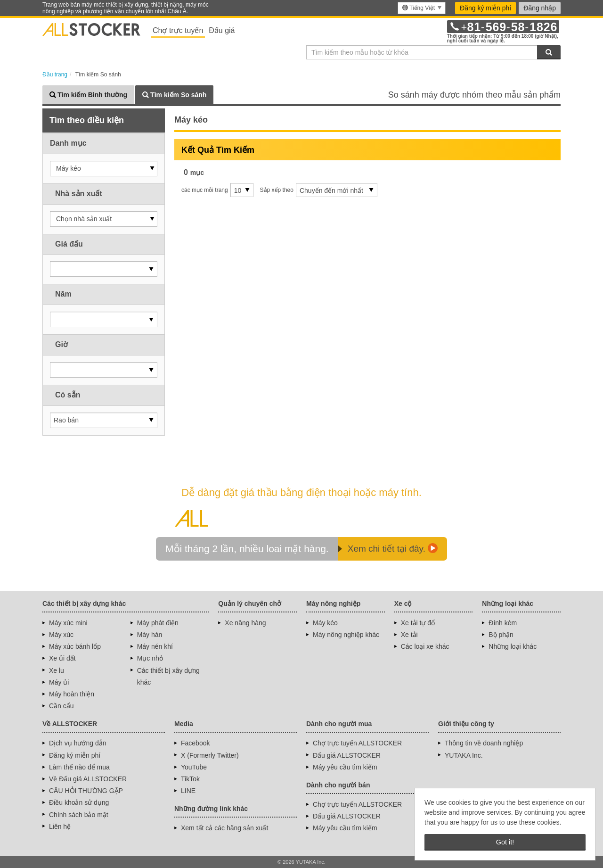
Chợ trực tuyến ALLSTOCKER (357, 743)
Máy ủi (59, 682)
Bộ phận (501, 635)
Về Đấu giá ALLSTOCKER (88, 779)
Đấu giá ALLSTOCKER (347, 755)
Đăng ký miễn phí (485, 8)
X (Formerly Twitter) (210, 755)
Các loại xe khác (425, 646)
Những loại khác (513, 646)
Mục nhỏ (150, 658)
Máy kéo (325, 623)
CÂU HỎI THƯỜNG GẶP (86, 791)
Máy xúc (61, 635)
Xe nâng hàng (245, 623)
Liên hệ (60, 827)
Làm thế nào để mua (79, 767)
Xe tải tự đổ (418, 623)
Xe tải (409, 635)
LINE (188, 791)
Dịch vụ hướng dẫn (78, 743)
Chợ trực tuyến (178, 30)
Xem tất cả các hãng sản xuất (224, 828)
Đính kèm (503, 623)
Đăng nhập (540, 8)
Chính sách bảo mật (79, 815)
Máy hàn (150, 635)
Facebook (195, 743)
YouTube (194, 767)
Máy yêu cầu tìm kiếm (345, 767)
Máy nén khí (155, 646)
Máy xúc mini (68, 623)
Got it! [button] (505, 842)
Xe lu (57, 670)
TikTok (190, 779)
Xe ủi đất (62, 658)
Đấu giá (222, 30)
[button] (104, 169)
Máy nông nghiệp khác (346, 635)
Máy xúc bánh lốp (75, 646)
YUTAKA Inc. (464, 755)
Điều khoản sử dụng (79, 802)
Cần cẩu (61, 706)
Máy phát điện (158, 623)
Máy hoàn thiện (72, 694)
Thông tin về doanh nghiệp (484, 743)
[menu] (422, 8)
